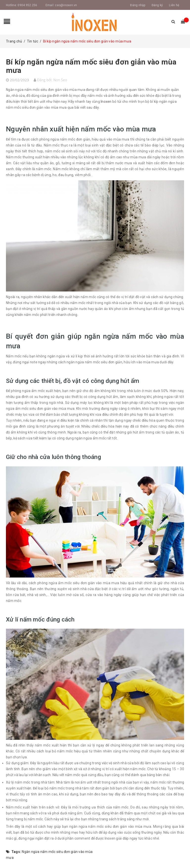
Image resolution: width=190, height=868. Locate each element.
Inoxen (106, 102)
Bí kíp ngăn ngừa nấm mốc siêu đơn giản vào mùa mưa (91, 66)
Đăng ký (157, 5)
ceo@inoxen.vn (66, 5)
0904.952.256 (27, 5)
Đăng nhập (138, 5)
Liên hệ (174, 5)
